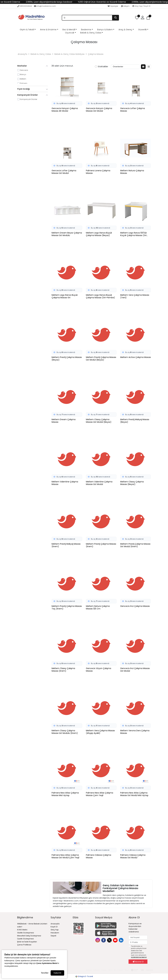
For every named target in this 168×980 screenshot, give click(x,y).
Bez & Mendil (69, 30)
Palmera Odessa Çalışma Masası (99, 856)
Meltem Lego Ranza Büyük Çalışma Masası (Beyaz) (99, 234)
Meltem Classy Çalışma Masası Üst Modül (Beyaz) (99, 421)
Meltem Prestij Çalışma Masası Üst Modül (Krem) (135, 545)
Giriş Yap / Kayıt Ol (141, 6)
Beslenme (86, 30)
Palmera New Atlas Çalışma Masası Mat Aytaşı (65, 794)
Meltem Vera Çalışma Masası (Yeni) (135, 296)
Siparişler (113, 6)
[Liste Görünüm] (149, 67)
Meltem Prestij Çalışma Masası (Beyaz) (67, 359)
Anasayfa (22, 54)
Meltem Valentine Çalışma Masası (65, 483)
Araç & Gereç (125, 30)
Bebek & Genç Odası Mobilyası (69, 54)
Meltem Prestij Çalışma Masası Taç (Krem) (67, 608)
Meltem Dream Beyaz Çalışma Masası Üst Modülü (67, 234)
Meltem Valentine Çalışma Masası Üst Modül (99, 483)
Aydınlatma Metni (139, 957)
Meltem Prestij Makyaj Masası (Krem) (66, 545)
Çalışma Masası (96, 54)
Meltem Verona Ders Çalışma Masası (135, 732)
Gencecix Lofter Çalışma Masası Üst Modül (64, 172)
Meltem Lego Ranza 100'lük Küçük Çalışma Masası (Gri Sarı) (133, 234)
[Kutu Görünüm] (143, 67)
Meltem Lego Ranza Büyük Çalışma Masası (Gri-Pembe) (100, 296)
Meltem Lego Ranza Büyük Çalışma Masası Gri (65, 296)
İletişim (125, 6)
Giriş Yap (55, 930)
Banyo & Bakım (105, 30)
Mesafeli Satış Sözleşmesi (29, 936)
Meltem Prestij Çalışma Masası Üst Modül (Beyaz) (101, 359)
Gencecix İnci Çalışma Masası (135, 606)
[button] (143, 18)
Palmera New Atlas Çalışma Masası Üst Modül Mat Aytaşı (134, 794)
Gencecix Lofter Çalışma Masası (133, 110)
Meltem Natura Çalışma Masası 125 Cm (98, 608)
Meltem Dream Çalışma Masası (64, 421)
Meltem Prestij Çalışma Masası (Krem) (101, 545)
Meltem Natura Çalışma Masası (132, 172)
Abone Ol (138, 962)
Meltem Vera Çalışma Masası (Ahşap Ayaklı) (100, 732)
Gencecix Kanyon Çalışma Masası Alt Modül (65, 110)
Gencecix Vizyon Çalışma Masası (99, 670)
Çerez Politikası (24, 945)
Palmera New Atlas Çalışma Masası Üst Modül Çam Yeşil (65, 856)
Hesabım (55, 933)
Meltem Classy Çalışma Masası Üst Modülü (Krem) (65, 732)
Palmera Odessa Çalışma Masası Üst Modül (133, 856)
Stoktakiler (101, 67)
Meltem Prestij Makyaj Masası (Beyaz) (135, 421)
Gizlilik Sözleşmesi (26, 933)
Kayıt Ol (54, 927)
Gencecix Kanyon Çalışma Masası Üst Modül (99, 110)
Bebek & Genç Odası (91, 33)
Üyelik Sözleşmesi (25, 939)
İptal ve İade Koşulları (27, 942)
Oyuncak (70, 33)
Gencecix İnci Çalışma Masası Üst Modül (135, 670)
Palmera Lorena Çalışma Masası (98, 172)
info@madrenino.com (45, 6)
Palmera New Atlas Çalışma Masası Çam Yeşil (100, 794)
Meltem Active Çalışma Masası (136, 357)
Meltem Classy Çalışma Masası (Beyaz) (132, 483)
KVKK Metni (22, 930)
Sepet (53, 936)
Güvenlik (142, 30)
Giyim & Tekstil (27, 30)
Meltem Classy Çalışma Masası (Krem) (63, 670)
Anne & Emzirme (48, 30)
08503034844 (25, 6)
